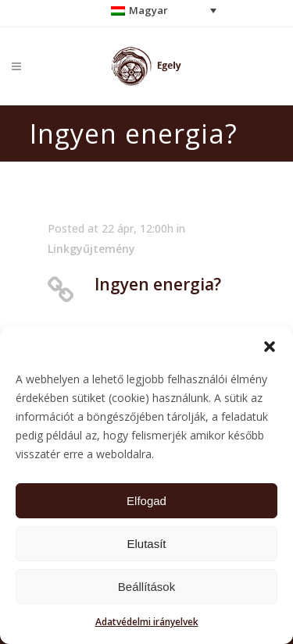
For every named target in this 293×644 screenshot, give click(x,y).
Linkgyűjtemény (91, 249)
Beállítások (146, 587)
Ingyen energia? (158, 284)
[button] (270, 347)
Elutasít (146, 544)
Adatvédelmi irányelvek (147, 622)
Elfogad (146, 501)
